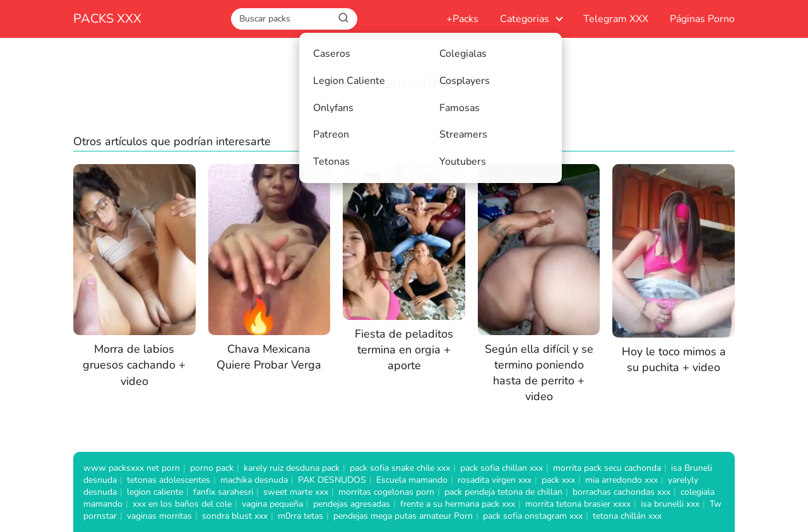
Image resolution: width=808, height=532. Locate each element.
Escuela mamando (412, 480)
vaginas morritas (159, 516)
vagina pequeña (272, 504)
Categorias (525, 19)
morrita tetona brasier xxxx (578, 504)
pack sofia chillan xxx (502, 468)
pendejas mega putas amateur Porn (403, 516)
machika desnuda (254, 480)
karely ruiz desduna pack (292, 468)
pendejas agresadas (352, 504)
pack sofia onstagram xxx (533, 516)
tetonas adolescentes (169, 480)
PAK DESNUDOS (332, 480)
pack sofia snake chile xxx (400, 468)
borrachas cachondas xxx (621, 492)
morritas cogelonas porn (386, 492)
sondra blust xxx (235, 516)
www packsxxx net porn (132, 468)
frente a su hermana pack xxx (458, 504)
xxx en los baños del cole (182, 504)
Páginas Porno (702, 19)
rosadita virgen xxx (495, 480)
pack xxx (558, 480)
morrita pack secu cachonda (607, 468)
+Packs (462, 19)
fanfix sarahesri (223, 492)
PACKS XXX (107, 19)
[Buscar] (343, 18)
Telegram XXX (616, 19)
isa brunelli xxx (670, 504)
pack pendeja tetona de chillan (503, 492)
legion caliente (155, 492)
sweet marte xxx (296, 492)
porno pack (212, 468)
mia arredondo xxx (621, 480)
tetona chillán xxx (627, 516)
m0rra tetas (300, 516)
